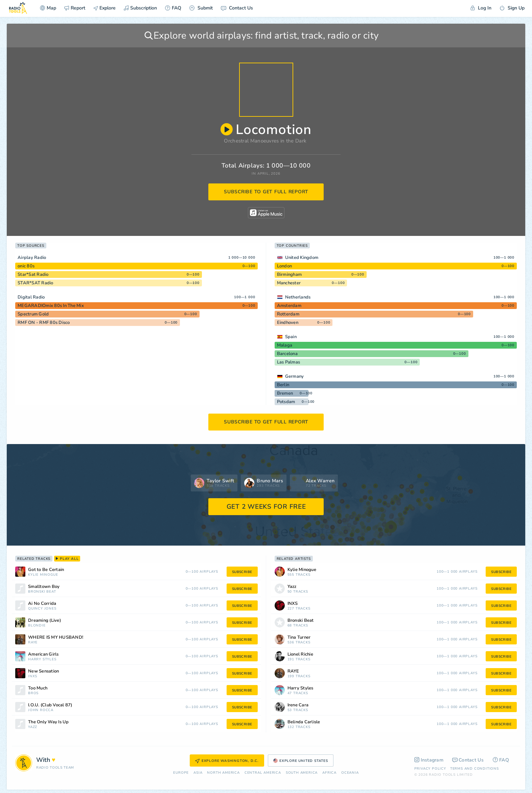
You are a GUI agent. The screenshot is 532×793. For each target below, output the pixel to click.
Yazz (33, 727)
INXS (33, 676)
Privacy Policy (430, 769)
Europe (181, 773)
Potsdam (286, 402)
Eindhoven (288, 323)
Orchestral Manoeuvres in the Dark (265, 141)
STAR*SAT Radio (36, 283)
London (285, 266)
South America (302, 773)
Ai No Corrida (42, 604)
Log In (481, 8)
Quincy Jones (42, 609)
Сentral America (263, 773)
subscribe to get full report (266, 192)
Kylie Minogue (43, 575)
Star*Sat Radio (33, 274)
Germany (295, 376)
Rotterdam (288, 314)
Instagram (429, 760)
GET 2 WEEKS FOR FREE (266, 507)
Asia (198, 773)
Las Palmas (289, 362)
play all (67, 559)
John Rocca (41, 710)
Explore (105, 8)
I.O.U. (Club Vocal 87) (50, 705)
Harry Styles (42, 659)
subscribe (242, 572)
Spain (291, 337)
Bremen (285, 393)
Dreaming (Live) (44, 621)
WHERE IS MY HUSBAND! (56, 637)
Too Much (38, 688)
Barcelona (287, 354)
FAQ (173, 8)
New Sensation (43, 671)
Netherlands (298, 297)
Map (48, 8)
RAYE (33, 643)
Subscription (140, 8)
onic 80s (26, 266)
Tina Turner (299, 637)
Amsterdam (289, 306)
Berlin (283, 385)
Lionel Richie (300, 654)
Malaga (285, 345)
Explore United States (301, 761)
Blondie (37, 626)
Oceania (350, 773)
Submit (201, 8)
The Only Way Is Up (49, 722)
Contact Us (237, 8)
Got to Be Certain (46, 570)
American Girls (43, 654)
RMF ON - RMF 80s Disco (44, 323)
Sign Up (512, 8)
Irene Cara (298, 705)
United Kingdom (302, 258)
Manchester (289, 283)
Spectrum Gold (33, 314)
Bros (33, 693)
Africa (329, 773)
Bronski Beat (42, 592)
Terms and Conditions (475, 769)
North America (223, 773)
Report (75, 8)
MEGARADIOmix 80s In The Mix (51, 306)
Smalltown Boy (44, 587)
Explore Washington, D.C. (227, 761)
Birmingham (290, 274)
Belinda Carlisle (304, 722)
